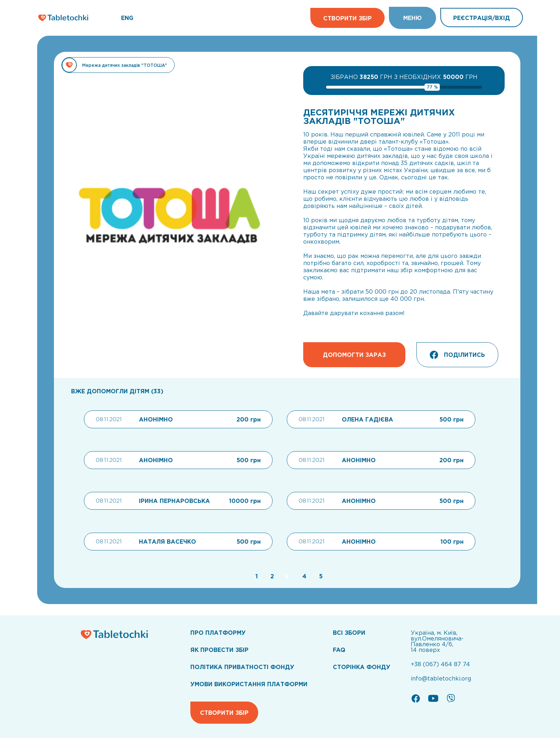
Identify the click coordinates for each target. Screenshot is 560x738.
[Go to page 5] (319, 576)
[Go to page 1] (256, 576)
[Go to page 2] (271, 576)
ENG (127, 18)
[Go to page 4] (304, 576)
